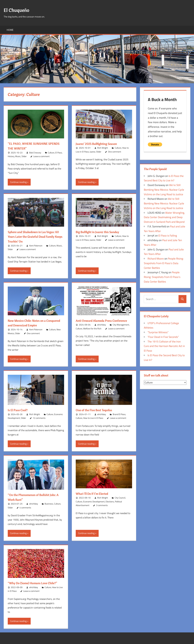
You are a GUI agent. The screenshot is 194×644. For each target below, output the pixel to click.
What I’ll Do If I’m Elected (94, 494)
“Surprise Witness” (158, 332)
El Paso (59, 153)
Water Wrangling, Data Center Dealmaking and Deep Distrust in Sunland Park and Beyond (164, 217)
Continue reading (18, 182)
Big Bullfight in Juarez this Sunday (100, 232)
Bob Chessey (35, 153)
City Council (120, 498)
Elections (110, 501)
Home (10, 30)
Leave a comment (41, 156)
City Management (121, 329)
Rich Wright (103, 148)
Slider (24, 156)
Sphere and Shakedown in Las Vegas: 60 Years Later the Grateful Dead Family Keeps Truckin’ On (34, 237)
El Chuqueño (18, 10)
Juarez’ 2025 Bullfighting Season (98, 144)
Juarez (92, 152)
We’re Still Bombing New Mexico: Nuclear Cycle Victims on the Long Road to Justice (164, 190)
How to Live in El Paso (93, 418)
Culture (51, 153)
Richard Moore (156, 259)
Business (49, 504)
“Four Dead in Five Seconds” (163, 337)
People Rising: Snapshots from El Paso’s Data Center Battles (164, 263)
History (11, 156)
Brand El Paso (119, 414)
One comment (115, 152)
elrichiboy (102, 329)
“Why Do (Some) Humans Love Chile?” (35, 583)
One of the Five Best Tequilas (96, 410)
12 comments (39, 418)
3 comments (102, 505)
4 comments (25, 508)
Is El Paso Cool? (19, 410)
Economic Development (94, 501)
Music (18, 156)
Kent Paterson (36, 246)
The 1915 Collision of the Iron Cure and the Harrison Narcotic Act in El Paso (164, 346)
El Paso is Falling (168, 236)
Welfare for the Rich (92, 333)
